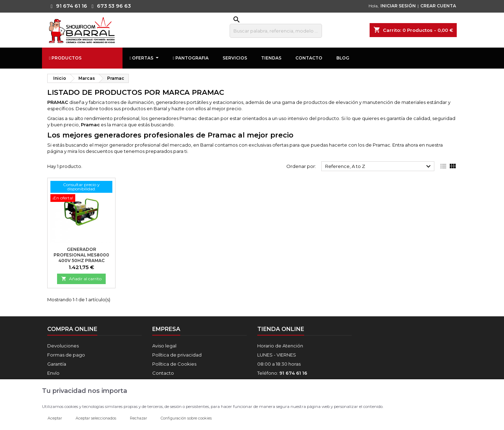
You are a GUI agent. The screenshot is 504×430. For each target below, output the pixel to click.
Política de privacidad (177, 355)
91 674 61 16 (67, 6)
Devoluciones (63, 346)
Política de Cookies (174, 364)
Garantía (57, 364)
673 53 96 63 (110, 6)
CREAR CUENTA (438, 6)
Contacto (163, 373)
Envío (53, 373)
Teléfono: (282, 373)
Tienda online (281, 329)
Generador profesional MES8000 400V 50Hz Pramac (81, 255)
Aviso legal (164, 346)
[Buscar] (276, 31)
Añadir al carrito (81, 279)
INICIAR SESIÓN (398, 6)
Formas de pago (66, 355)
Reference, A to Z (379, 167)
